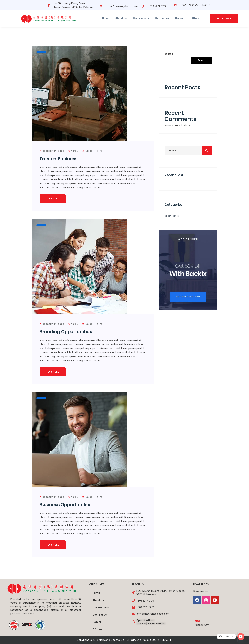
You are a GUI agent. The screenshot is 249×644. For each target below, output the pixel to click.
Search (169, 54)
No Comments (92, 151)
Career (179, 18)
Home (106, 18)
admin (73, 151)
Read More (53, 199)
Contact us (162, 18)
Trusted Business (59, 159)
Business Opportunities (66, 505)
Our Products (141, 18)
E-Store (195, 18)
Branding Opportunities (66, 332)
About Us (121, 18)
